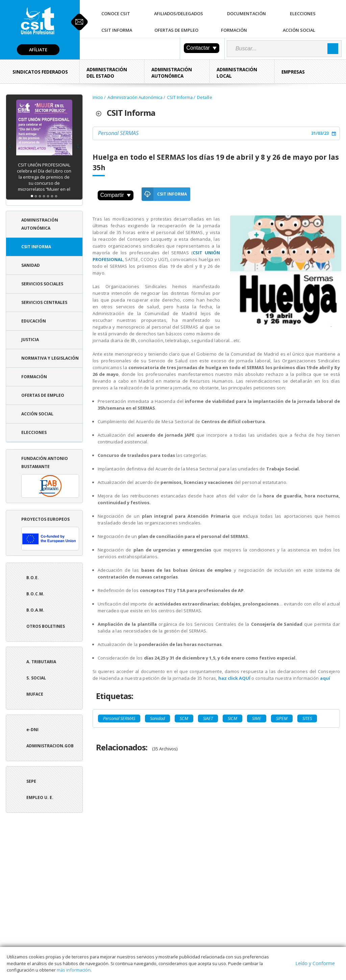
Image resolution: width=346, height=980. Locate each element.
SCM (184, 718)
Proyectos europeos (50, 533)
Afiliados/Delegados (179, 14)
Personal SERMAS (118, 133)
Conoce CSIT (116, 14)
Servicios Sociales (42, 284)
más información (74, 970)
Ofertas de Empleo (176, 30)
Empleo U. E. (40, 797)
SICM (232, 718)
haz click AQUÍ (234, 678)
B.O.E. (33, 578)
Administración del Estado (107, 73)
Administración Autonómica (172, 73)
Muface (35, 694)
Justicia (30, 340)
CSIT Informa (117, 30)
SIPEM (282, 718)
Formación (234, 30)
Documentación (246, 14)
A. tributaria (41, 662)
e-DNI (32, 730)
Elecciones (303, 14)
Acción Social (299, 30)
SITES (307, 718)
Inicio (98, 97)
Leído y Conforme (315, 963)
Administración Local (237, 73)
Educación (34, 321)
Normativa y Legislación (50, 358)
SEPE (31, 781)
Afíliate (38, 50)
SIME (257, 718)
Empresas (293, 72)
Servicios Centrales (44, 302)
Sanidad (31, 265)
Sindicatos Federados (40, 72)
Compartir (116, 195)
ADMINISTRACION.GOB (50, 746)
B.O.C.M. (35, 594)
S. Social (36, 678)
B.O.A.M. (35, 610)
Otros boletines (46, 626)
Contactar (202, 48)
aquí (325, 678)
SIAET (208, 718)
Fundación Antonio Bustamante (50, 477)
